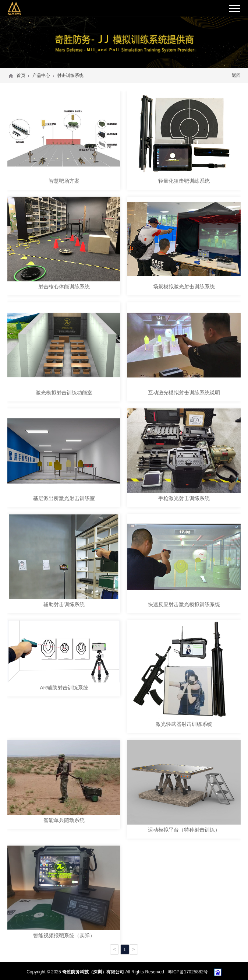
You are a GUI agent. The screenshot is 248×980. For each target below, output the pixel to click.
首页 (21, 75)
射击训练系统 (70, 75)
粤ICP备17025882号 (188, 972)
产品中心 (41, 75)
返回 (236, 75)
